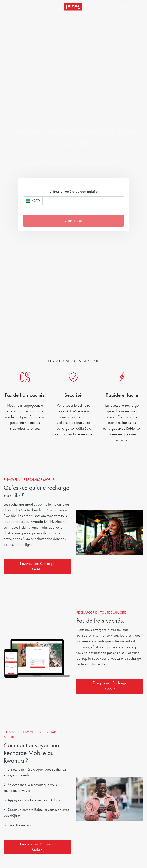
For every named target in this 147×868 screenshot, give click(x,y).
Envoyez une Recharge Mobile (37, 567)
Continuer (73, 221)
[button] (120, 7)
